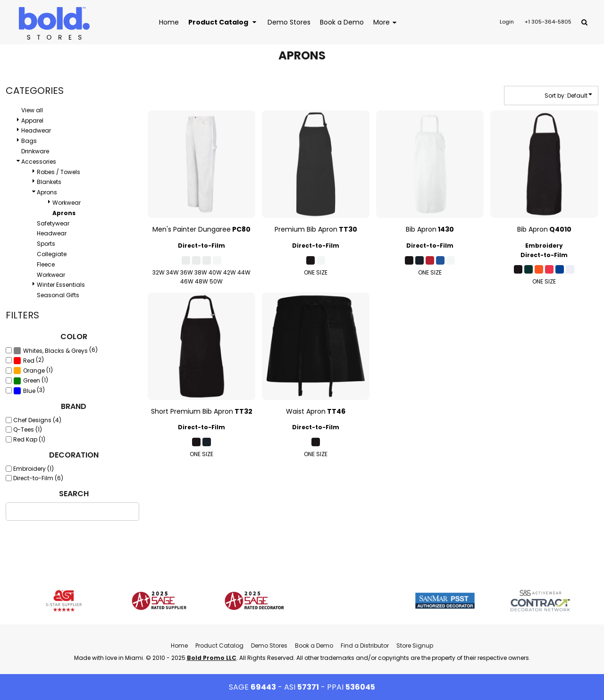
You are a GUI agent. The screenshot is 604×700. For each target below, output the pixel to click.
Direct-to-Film (201, 246)
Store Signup (415, 646)
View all (32, 110)
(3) (29, 391)
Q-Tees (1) (28, 429)
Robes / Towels (59, 172)
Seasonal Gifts (58, 295)
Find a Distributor (365, 646)
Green (32, 380)
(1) (33, 370)
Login (507, 22)
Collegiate (52, 254)
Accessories (39, 162)
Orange (34, 371)
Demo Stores (269, 646)
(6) (55, 350)
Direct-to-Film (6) (38, 478)
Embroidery (544, 246)
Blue (29, 391)
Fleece (46, 264)
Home (179, 646)
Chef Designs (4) (37, 420)
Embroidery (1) (34, 469)
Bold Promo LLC (212, 658)
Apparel (32, 121)
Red (29, 361)
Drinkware (35, 151)
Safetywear (53, 223)
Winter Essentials (61, 285)
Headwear (36, 130)
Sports (46, 244)
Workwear (67, 203)
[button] (223, 22)
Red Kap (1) (29, 439)
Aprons (47, 192)
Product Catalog (219, 646)
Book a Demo (314, 646)
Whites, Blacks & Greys (55, 351)
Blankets (49, 182)
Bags (29, 141)
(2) (29, 360)
